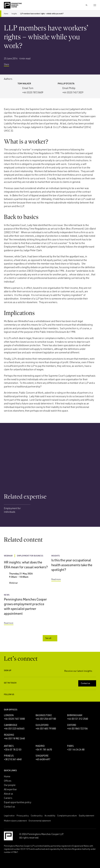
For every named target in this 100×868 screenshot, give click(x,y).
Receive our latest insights (80, 671)
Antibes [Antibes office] (9, 746)
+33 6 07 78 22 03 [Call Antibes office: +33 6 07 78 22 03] (13, 750)
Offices (8, 781)
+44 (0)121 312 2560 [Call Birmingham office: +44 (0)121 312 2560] (78, 719)
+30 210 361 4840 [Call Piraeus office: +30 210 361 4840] (13, 759)
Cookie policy (37, 816)
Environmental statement (40, 821)
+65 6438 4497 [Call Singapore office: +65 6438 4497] (43, 759)
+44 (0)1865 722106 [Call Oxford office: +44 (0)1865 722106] (77, 729)
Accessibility (50, 816)
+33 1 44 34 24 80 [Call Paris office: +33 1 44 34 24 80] (76, 750)
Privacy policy (23, 816)
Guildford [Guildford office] (42, 725)
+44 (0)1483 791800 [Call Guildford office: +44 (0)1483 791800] (46, 729)
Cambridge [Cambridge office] (11, 725)
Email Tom (28, 88)
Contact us (87, 683)
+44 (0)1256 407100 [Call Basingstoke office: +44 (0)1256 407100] (46, 719)
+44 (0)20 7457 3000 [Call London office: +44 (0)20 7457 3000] (14, 719)
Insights (14, 14)
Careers (8, 798)
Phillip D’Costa (66, 83)
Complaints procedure (67, 816)
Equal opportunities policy (18, 802)
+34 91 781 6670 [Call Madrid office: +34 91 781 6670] (44, 750)
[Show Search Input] (86, 5)
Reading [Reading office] (9, 735)
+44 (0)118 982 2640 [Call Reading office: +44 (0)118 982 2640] (14, 738)
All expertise (10, 789)
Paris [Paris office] (70, 746)
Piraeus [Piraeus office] (9, 756)
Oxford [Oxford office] (72, 725)
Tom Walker (24, 83)
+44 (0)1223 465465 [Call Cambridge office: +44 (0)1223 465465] (14, 729)
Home (6, 14)
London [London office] (9, 715)
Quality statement (86, 816)
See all (50, 638)
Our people (10, 785)
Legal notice (9, 816)
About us (8, 794)
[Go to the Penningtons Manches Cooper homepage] (13, 5)
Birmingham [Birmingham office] (75, 715)
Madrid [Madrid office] (40, 746)
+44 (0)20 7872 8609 (33, 92)
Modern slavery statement (15, 821)
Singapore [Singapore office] (42, 756)
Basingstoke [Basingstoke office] (44, 715)
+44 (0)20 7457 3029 (73, 92)
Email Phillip (69, 88)
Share (8, 65)
